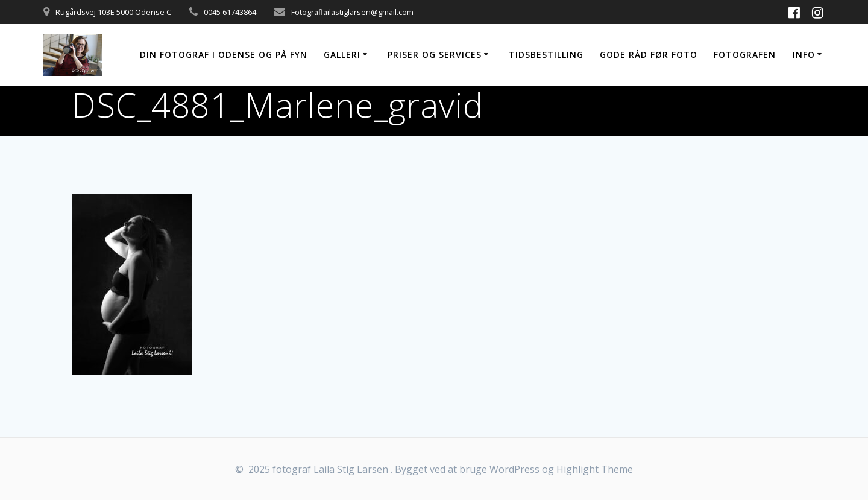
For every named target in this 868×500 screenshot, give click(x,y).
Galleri (342, 55)
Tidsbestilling (546, 55)
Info (804, 55)
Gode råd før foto (649, 55)
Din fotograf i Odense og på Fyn (224, 55)
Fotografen (745, 55)
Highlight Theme (595, 469)
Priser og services (435, 55)
